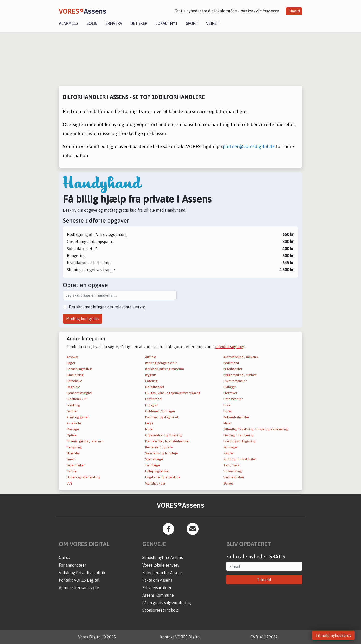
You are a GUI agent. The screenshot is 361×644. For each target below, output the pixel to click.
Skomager (231, 447)
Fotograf (152, 405)
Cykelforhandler (235, 381)
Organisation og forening (163, 435)
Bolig (92, 23)
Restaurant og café (159, 447)
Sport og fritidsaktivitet (240, 459)
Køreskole (74, 423)
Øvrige (228, 483)
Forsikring (73, 405)
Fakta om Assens (157, 580)
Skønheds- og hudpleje (162, 453)
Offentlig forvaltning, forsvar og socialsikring (256, 429)
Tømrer (72, 471)
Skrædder (73, 453)
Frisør (227, 405)
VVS (69, 483)
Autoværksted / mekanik (241, 357)
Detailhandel (155, 387)
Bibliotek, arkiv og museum (164, 369)
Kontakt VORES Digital (79, 580)
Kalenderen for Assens (162, 573)
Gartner (72, 411)
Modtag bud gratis (83, 319)
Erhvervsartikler (157, 588)
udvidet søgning (230, 347)
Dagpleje (73, 387)
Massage (73, 429)
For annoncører (73, 565)
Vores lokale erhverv (161, 565)
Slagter (229, 453)
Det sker (139, 23)
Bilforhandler (233, 369)
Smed (71, 459)
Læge (149, 423)
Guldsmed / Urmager (160, 411)
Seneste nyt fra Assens (163, 557)
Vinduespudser (234, 477)
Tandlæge (153, 465)
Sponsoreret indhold (161, 610)
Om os (65, 557)
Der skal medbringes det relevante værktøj (108, 307)
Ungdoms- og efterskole (163, 477)
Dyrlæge (230, 387)
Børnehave (74, 381)
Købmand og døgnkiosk (162, 417)
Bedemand (231, 363)
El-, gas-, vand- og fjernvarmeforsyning (173, 393)
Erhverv (114, 23)
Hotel (228, 411)
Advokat (73, 357)
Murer (149, 429)
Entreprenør (154, 399)
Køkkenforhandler (236, 417)
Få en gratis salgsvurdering (167, 603)
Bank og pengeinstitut (161, 363)
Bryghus (151, 375)
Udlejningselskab (157, 471)
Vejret (213, 23)
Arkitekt (151, 357)
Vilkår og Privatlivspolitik (82, 573)
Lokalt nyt (167, 23)
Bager (71, 363)
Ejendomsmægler (79, 393)
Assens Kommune (158, 595)
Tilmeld (294, 11)
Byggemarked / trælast (240, 375)
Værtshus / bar (155, 483)
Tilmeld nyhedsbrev (333, 635)
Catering (151, 381)
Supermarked (76, 465)
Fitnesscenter (233, 399)
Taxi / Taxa (231, 465)
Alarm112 (69, 23)
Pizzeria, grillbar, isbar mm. (85, 441)
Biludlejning (75, 375)
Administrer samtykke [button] (79, 588)
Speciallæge (154, 459)
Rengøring (74, 447)
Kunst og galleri (78, 417)
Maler (228, 423)
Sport (192, 23)
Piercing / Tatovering (239, 435)
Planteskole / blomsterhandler (167, 441)
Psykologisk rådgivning (240, 441)
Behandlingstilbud (80, 369)
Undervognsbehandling (83, 477)
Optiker (72, 435)
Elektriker (230, 393)
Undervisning (233, 471)
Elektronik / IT (77, 399)
